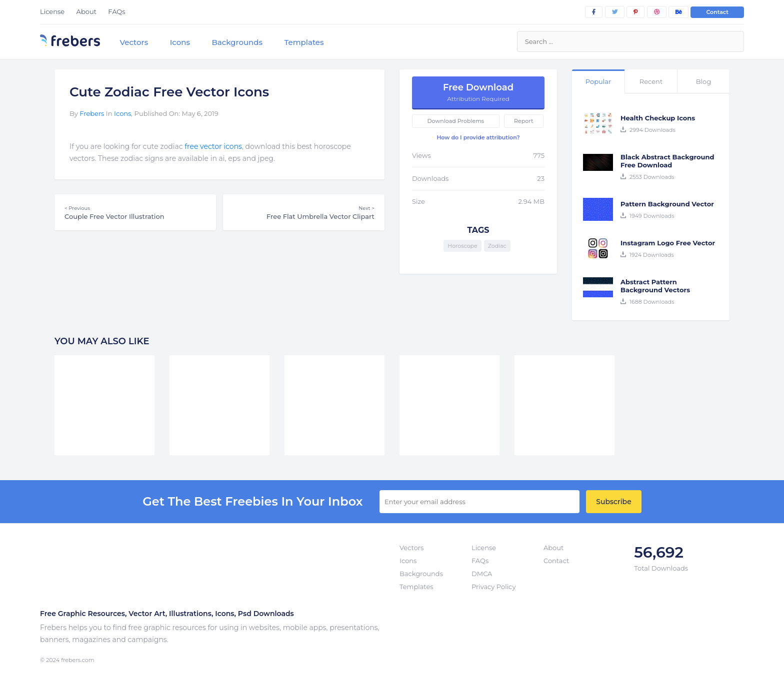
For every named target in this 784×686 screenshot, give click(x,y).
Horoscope (462, 246)
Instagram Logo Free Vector (668, 243)
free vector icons (213, 146)
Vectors (134, 42)
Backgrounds (237, 42)
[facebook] (594, 12)
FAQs (116, 11)
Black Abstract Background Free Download (667, 161)
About (86, 11)
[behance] (678, 12)
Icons (180, 42)
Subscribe (613, 502)
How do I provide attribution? (478, 137)
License (52, 11)
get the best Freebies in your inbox (252, 502)
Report (523, 121)
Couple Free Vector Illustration (135, 212)
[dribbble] (657, 12)
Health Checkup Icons (658, 118)
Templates (304, 42)
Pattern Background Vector (667, 204)
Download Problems (456, 121)
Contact (717, 12)
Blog (703, 81)
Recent (651, 81)
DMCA (482, 574)
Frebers (92, 113)
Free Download (478, 92)
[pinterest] (635, 12)
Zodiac (497, 246)
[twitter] (615, 12)
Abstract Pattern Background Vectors (655, 286)
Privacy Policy (493, 587)
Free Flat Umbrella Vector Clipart (304, 212)
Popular (598, 81)
